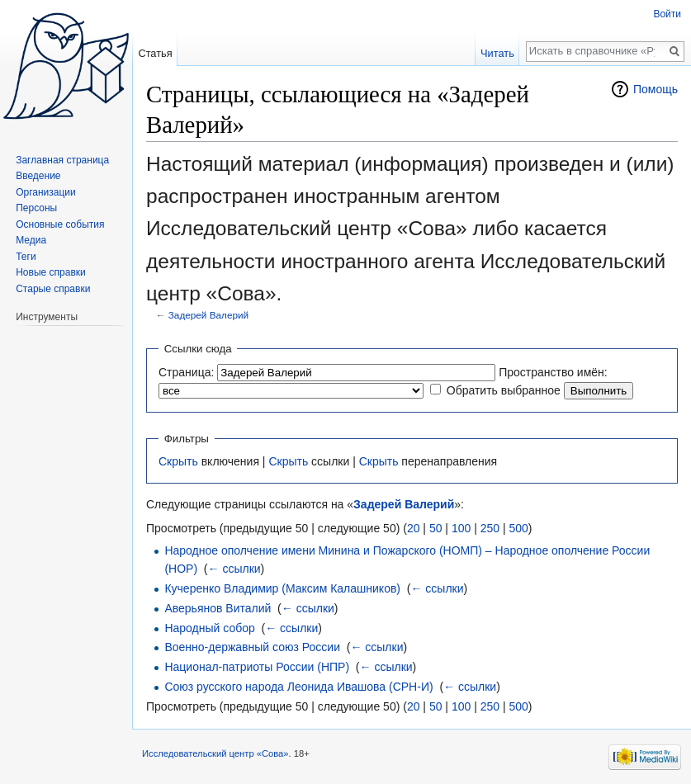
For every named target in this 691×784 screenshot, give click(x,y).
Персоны (36, 208)
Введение (38, 176)
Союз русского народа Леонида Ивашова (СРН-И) (298, 687)
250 (490, 528)
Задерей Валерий (208, 315)
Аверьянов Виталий (218, 608)
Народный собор (209, 628)
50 (436, 528)
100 (461, 528)
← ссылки (234, 569)
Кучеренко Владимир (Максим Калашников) (282, 588)
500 (518, 528)
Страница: (186, 372)
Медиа (31, 240)
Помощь (656, 89)
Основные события (60, 224)
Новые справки (51, 272)
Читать (497, 53)
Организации (46, 192)
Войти (667, 14)
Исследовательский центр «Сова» (215, 753)
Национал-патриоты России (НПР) (257, 667)
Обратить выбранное (504, 390)
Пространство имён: (553, 372)
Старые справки (53, 289)
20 (414, 528)
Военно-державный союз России (252, 647)
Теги (26, 257)
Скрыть (178, 461)
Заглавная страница (62, 160)
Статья (155, 53)
